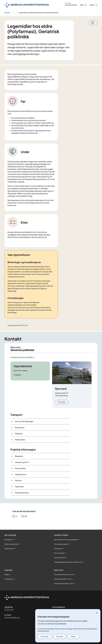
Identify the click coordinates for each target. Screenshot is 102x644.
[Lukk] (97, 613)
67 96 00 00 (9, 610)
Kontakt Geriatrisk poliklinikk (22, 359)
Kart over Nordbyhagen (24, 423)
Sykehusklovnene (22, 494)
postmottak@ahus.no (12, 617)
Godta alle (45, 636)
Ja (16, 518)
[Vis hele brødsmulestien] (14, 13)
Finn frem (62, 404)
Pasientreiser (20, 441)
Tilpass (73, 636)
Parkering (19, 435)
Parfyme (18, 482)
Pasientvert (19, 488)
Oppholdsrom (21, 476)
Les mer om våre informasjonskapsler (52, 623)
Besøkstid (19, 458)
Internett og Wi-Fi (22, 464)
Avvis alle (60, 636)
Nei (26, 518)
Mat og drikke (20, 470)
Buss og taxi (20, 429)
